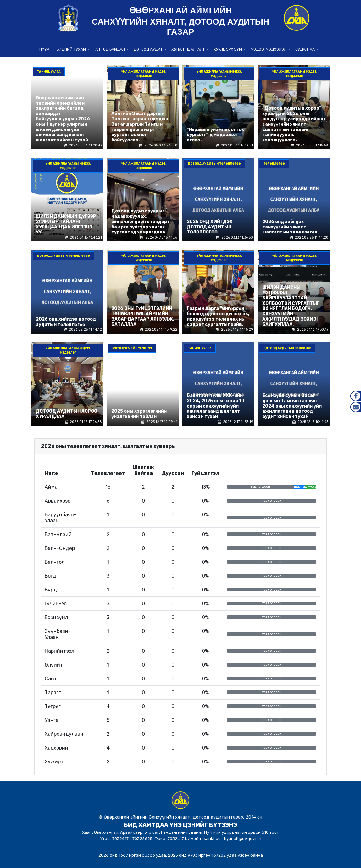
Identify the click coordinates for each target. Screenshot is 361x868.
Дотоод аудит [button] (149, 49)
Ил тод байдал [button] (110, 49)
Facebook (356, 396)
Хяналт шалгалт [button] (189, 49)
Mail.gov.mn (356, 407)
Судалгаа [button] (305, 49)
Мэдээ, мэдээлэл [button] (269, 49)
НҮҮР (44, 49)
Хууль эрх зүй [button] (228, 49)
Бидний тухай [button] (72, 49)
